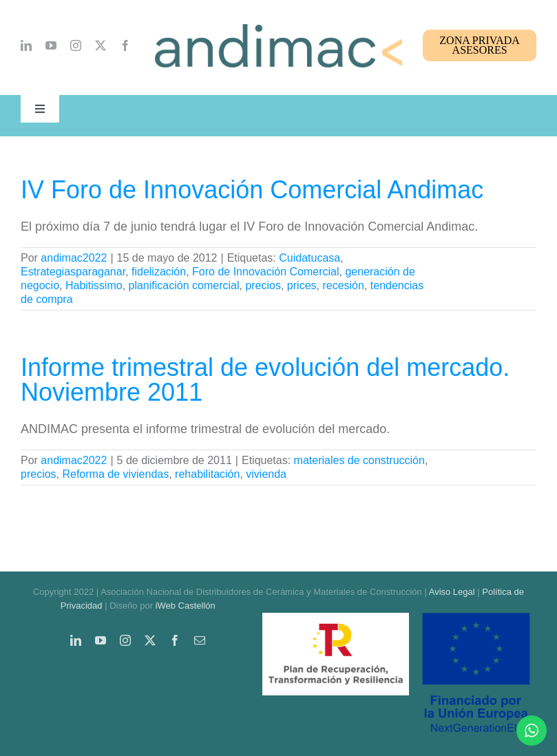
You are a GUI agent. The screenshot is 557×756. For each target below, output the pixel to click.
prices (302, 285)
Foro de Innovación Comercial (265, 272)
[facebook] (125, 45)
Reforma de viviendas (115, 474)
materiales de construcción (359, 460)
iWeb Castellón (186, 606)
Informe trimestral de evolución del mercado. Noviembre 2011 (265, 380)
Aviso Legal (452, 592)
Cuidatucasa (309, 258)
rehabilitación (207, 474)
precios (263, 285)
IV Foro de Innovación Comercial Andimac (252, 190)
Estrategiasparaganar (73, 272)
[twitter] (101, 45)
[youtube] (51, 45)
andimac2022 (74, 258)
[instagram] (76, 45)
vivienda (266, 474)
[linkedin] (26, 45)
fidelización (159, 272)
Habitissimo (94, 285)
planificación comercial (184, 285)
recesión (343, 285)
